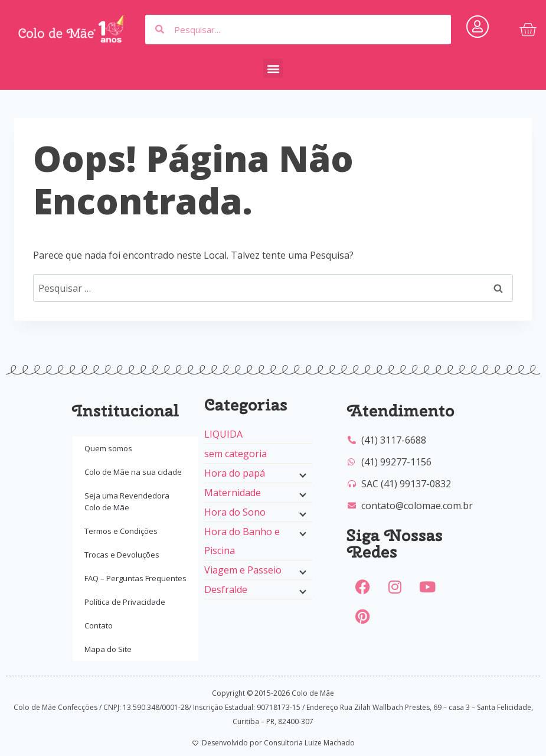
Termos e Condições (121, 531)
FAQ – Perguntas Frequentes (135, 578)
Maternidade (233, 493)
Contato (99, 625)
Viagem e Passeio (243, 570)
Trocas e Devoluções (122, 555)
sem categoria (236, 454)
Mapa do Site (108, 649)
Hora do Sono (235, 512)
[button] (273, 68)
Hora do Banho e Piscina (242, 541)
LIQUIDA (223, 434)
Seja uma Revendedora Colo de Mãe (127, 501)
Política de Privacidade (125, 602)
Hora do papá (235, 473)
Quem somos (108, 448)
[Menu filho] (302, 474)
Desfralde (226, 589)
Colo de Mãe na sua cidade (133, 472)
